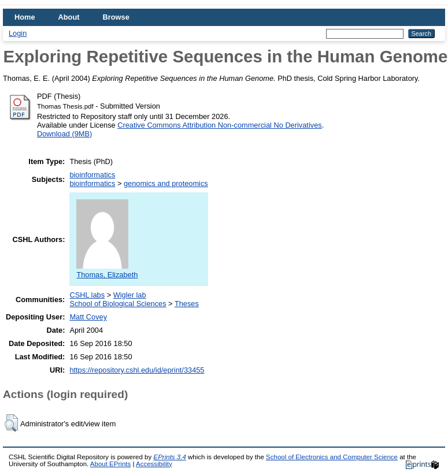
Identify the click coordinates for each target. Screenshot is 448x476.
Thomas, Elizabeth (107, 270)
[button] (11, 423)
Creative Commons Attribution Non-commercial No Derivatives (219, 125)
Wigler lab (130, 295)
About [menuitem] (69, 17)
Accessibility (154, 464)
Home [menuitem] (25, 17)
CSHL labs (87, 295)
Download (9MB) (64, 134)
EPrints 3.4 (169, 457)
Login (18, 33)
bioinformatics (92, 175)
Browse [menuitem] (116, 17)
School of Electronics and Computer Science (332, 457)
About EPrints (110, 464)
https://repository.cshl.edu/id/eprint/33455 (137, 370)
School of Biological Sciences (118, 304)
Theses (187, 304)
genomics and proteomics (166, 183)
